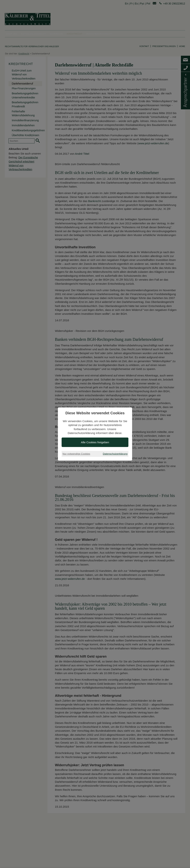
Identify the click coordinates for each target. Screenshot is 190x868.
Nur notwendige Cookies (76, 454)
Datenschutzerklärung (115, 454)
